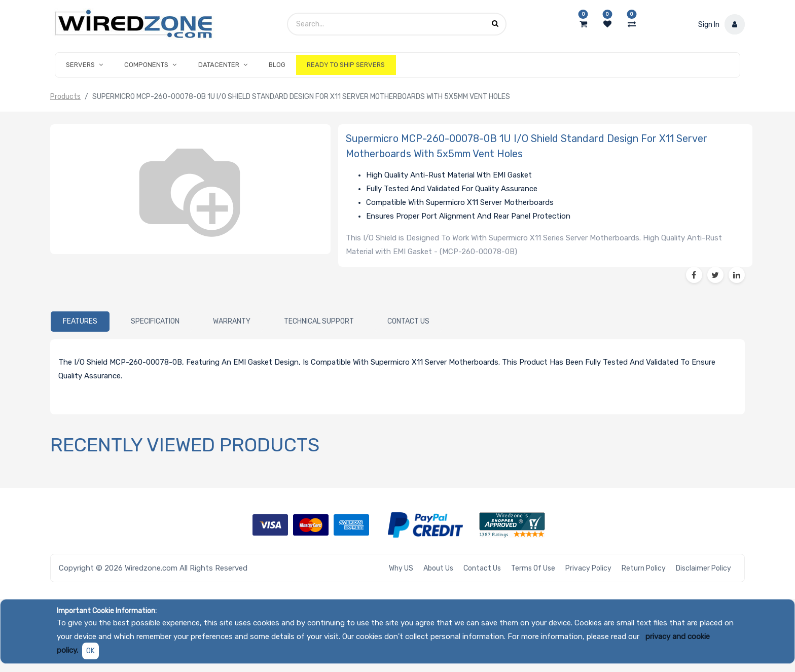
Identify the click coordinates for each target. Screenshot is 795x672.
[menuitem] (277, 65)
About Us (438, 568)
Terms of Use (533, 568)
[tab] (80, 322)
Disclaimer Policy (703, 568)
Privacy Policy (588, 568)
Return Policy (644, 568)
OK (91, 651)
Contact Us (482, 568)
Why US (401, 568)
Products (65, 97)
